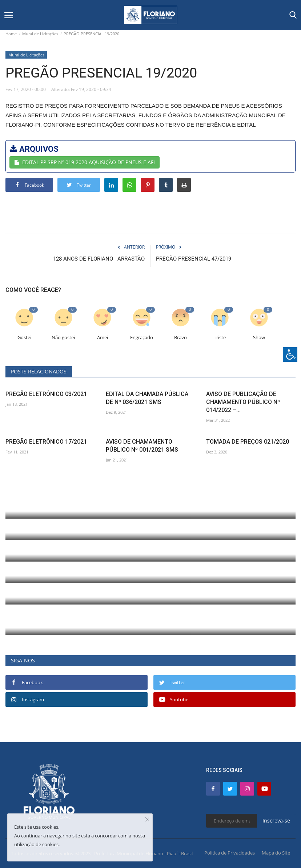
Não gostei (63, 338)
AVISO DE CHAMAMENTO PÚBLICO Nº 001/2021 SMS (142, 446)
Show (259, 338)
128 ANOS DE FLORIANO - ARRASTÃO (99, 259)
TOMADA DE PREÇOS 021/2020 (248, 442)
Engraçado (142, 338)
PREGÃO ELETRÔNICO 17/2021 (46, 442)
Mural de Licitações (40, 34)
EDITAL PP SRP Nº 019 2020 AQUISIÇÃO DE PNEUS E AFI (85, 162)
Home (11, 34)
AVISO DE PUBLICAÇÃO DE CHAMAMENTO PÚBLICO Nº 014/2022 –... (243, 402)
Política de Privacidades (230, 853)
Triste (220, 338)
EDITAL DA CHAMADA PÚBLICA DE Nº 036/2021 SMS (147, 398)
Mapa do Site (276, 853)
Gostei (24, 338)
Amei (103, 338)
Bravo (180, 338)
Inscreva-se (276, 821)
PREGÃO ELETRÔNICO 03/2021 (46, 394)
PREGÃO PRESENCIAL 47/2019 (194, 259)
